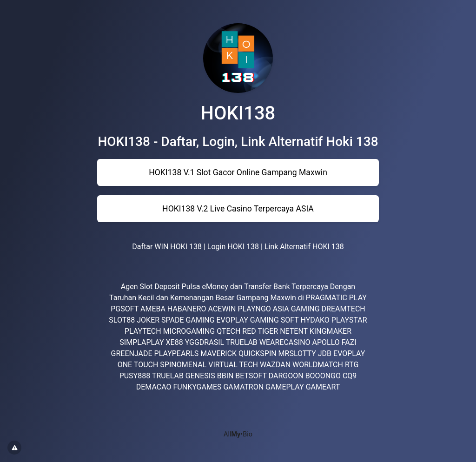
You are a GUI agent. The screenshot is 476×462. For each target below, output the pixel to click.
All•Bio (238, 434)
